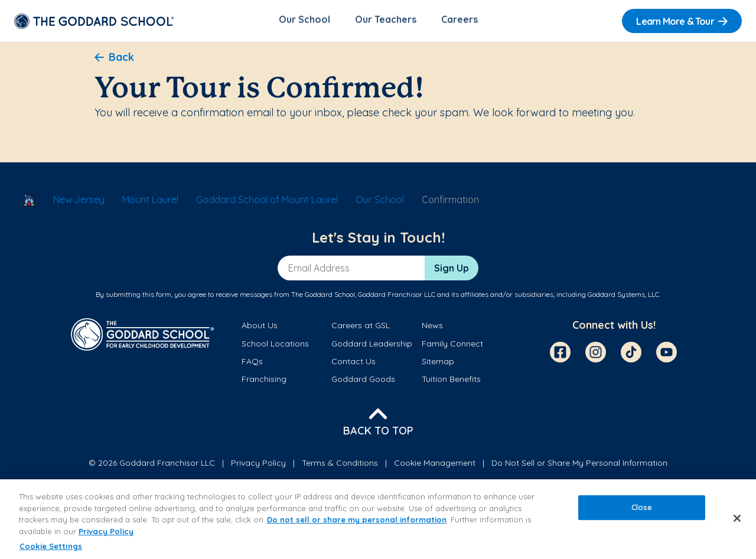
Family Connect (452, 345)
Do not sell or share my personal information (357, 519)
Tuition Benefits (451, 381)
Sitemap (438, 363)
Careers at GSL (361, 328)
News (432, 328)
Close (642, 508)
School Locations (275, 345)
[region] (378, 519)
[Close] (737, 518)
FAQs (252, 363)
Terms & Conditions (340, 465)
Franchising (264, 381)
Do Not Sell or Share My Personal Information (579, 465)
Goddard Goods (363, 381)
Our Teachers (386, 21)
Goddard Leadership (372, 345)
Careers (460, 21)
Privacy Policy (258, 465)
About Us (260, 328)
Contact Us (353, 363)
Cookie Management (435, 465)
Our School (304, 21)
